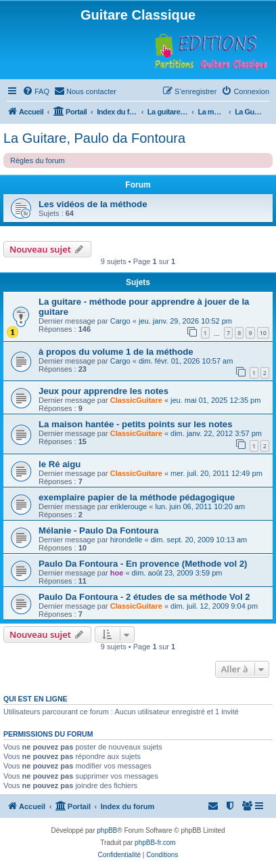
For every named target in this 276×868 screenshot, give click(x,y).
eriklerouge (129, 506)
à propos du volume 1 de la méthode (116, 352)
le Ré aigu (60, 464)
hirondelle (127, 540)
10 (263, 333)
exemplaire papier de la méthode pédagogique (137, 497)
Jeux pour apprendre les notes (103, 391)
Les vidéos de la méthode (93, 204)
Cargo (120, 321)
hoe (117, 573)
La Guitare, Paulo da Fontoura (94, 138)
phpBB (107, 830)
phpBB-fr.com (155, 843)
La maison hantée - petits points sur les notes (136, 424)
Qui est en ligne (36, 699)
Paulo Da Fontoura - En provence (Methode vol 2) (143, 564)
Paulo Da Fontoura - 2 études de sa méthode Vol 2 (144, 597)
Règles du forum (38, 160)
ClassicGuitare (136, 400)
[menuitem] (36, 91)
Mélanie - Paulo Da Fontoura (98, 530)
